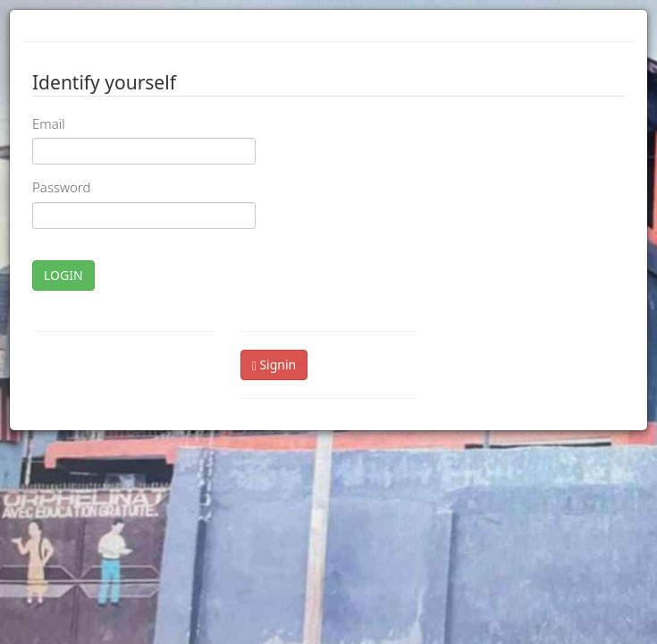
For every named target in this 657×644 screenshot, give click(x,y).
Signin (274, 364)
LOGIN (63, 275)
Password (61, 187)
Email (49, 123)
